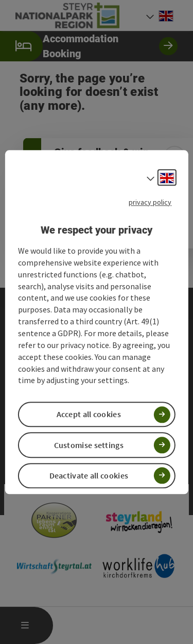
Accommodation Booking (89, 46)
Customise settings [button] (89, 445)
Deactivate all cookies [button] (89, 475)
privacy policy (150, 202)
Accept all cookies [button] (89, 415)
